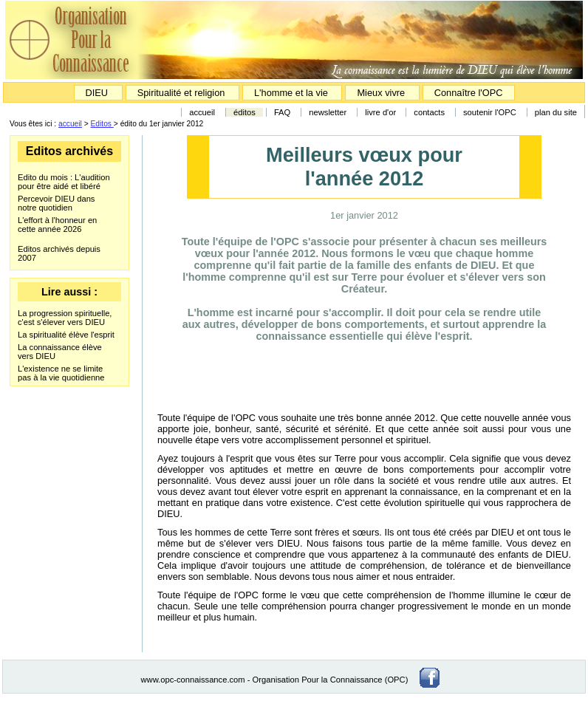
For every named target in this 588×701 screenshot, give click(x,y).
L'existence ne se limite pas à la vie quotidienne (61, 373)
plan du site (556, 112)
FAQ (282, 112)
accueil (202, 112)
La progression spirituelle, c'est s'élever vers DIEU (65, 318)
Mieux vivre (382, 93)
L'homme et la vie (291, 93)
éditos (245, 112)
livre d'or (382, 112)
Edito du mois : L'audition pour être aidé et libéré (64, 182)
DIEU (98, 93)
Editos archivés (69, 151)
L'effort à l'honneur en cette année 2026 (57, 225)
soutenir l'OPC (490, 112)
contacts (429, 112)
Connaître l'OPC (469, 93)
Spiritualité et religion (182, 93)
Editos (102, 124)
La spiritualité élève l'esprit (66, 335)
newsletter (328, 112)
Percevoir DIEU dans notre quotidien (56, 203)
